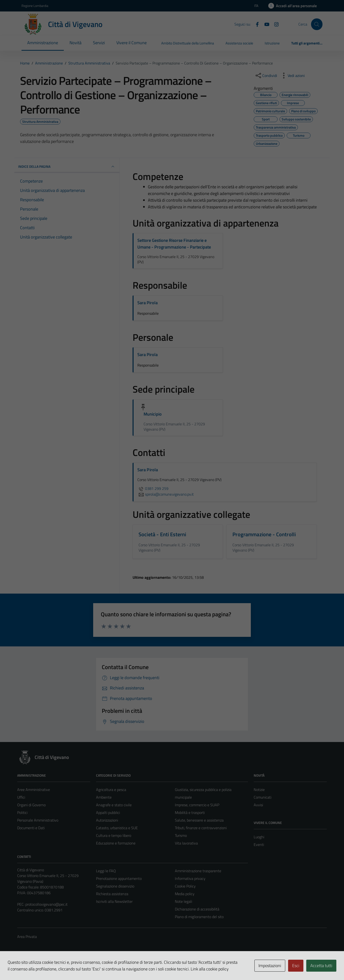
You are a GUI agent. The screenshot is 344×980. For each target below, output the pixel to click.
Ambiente (104, 797)
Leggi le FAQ (106, 871)
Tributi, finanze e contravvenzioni (201, 828)
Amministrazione (43, 43)
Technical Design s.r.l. (50, 966)
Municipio (153, 414)
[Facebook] (255, 24)
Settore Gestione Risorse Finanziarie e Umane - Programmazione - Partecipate (174, 244)
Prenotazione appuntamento (119, 878)
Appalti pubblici (108, 812)
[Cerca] (317, 24)
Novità (75, 43)
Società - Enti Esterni (162, 534)
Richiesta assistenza (112, 894)
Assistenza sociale (239, 43)
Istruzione (272, 43)
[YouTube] (265, 24)
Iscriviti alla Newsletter (114, 901)
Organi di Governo (31, 805)
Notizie (259, 790)
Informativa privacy (190, 878)
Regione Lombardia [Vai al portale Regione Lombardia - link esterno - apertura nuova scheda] (35, 6)
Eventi (259, 845)
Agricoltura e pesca (111, 790)
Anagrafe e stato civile (114, 805)
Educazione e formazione (116, 843)
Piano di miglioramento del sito (199, 917)
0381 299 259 (153, 488)
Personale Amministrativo (38, 820)
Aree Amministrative (34, 790)
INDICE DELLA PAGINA (67, 167)
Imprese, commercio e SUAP (197, 805)
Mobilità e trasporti (190, 812)
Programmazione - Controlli (264, 534)
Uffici (21, 797)
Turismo (181, 835)
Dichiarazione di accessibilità (197, 909)
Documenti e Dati (31, 828)
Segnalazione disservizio (115, 886)
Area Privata (27, 937)
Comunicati (263, 797)
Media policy (185, 894)
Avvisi (258, 805)
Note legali (183, 901)
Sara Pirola (148, 303)
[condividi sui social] (266, 76)
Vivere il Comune (132, 43)
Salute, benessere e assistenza (199, 820)
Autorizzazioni (107, 820)
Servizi (99, 43)
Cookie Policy (185, 886)
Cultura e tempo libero (114, 835)
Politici (22, 812)
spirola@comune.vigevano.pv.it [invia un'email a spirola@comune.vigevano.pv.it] (166, 494)
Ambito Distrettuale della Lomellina (188, 43)
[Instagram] (274, 24)
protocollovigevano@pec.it (46, 904)
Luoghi (259, 837)
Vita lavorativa (186, 843)
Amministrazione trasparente (198, 871)
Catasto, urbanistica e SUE (117, 828)
